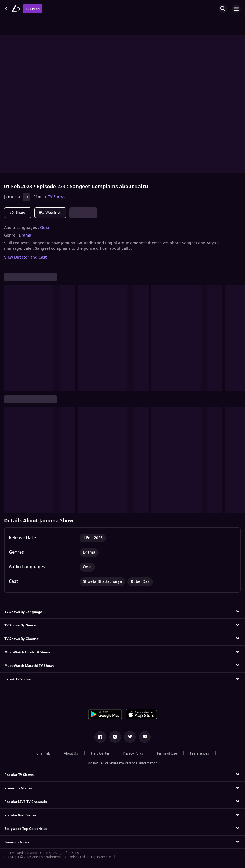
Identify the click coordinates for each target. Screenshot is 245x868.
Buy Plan (33, 9)
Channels (43, 753)
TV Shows (57, 197)
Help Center (100, 753)
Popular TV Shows (19, 775)
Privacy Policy (133, 753)
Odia (45, 228)
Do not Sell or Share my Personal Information (122, 763)
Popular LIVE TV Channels (26, 802)
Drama (25, 235)
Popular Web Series (20, 815)
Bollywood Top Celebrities (26, 829)
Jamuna (12, 197)
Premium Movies (18, 788)
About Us (71, 753)
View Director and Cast (25, 257)
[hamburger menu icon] (236, 9)
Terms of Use (167, 753)
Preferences (200, 753)
